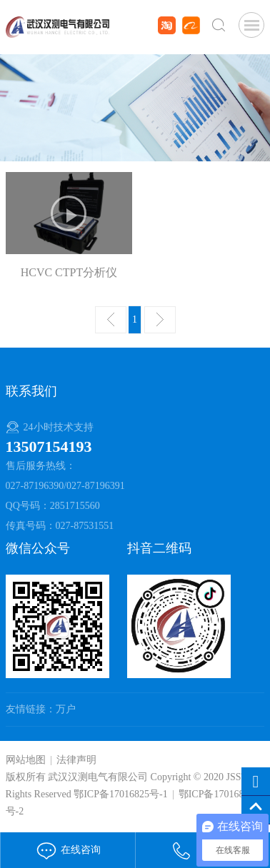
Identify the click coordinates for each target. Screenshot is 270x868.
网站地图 (26, 760)
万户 (66, 709)
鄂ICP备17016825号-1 (120, 794)
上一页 (111, 320)
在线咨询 (68, 850)
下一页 (160, 320)
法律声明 (76, 760)
